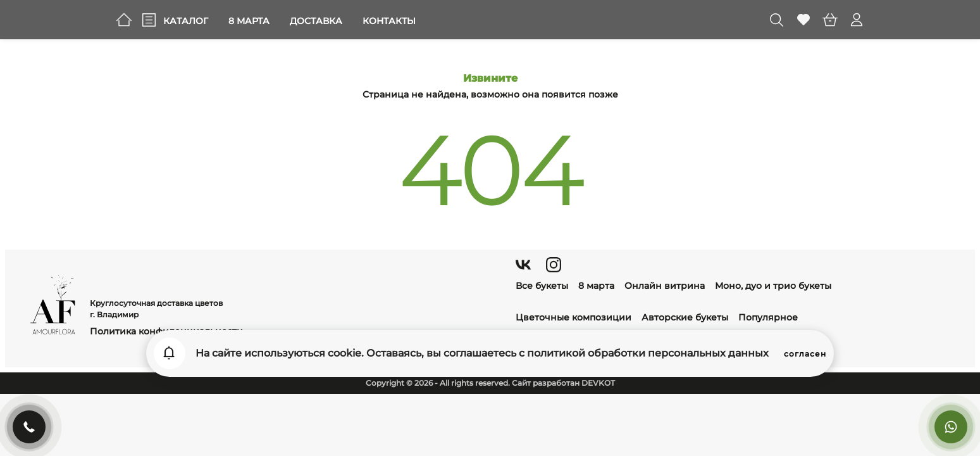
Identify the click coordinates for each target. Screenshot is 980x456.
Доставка (316, 21)
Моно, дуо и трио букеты (773, 286)
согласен (805, 354)
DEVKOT (598, 383)
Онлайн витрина (665, 286)
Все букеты (542, 286)
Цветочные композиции (574, 317)
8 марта (249, 21)
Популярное (768, 317)
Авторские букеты (685, 317)
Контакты (389, 21)
